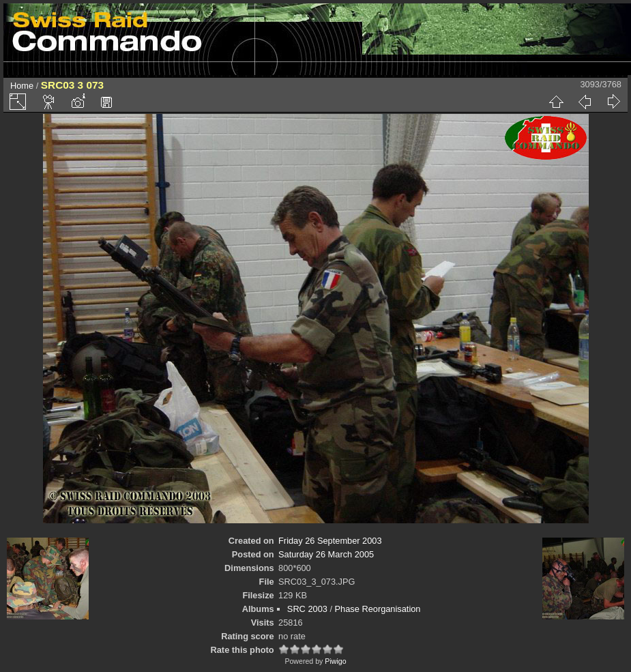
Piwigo (335, 661)
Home (22, 86)
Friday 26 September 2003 (330, 541)
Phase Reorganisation (378, 609)
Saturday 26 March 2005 (326, 554)
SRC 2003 (307, 609)
